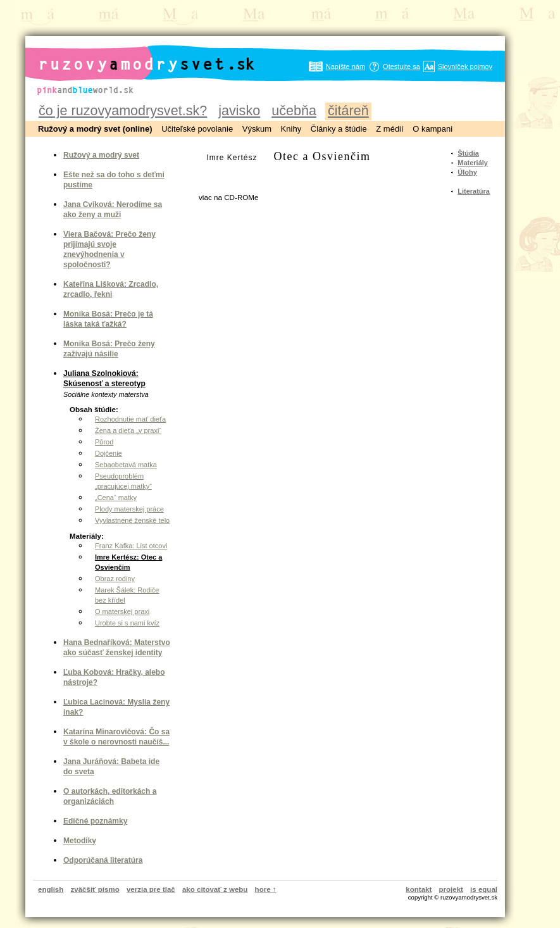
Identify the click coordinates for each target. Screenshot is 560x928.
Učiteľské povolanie (197, 129)
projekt (451, 889)
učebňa (294, 110)
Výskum (257, 129)
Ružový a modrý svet (101, 155)
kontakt (419, 889)
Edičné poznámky (95, 821)
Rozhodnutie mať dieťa (130, 419)
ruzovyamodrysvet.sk (131, 54)
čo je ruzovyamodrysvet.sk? (123, 110)
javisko (239, 110)
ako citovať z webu (215, 889)
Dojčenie (109, 453)
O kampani (432, 129)
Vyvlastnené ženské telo (132, 520)
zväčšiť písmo (95, 889)
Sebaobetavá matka (126, 465)
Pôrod (104, 442)
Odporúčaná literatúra (103, 860)
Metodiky (80, 841)
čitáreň (348, 110)
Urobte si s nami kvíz (127, 623)
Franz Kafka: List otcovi (131, 546)
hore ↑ (266, 889)
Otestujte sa (401, 66)
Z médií (389, 129)
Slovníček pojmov (465, 66)
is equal (484, 889)
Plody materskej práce (129, 509)
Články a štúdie (339, 129)
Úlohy (467, 172)
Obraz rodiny (115, 579)
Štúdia (468, 153)
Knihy (291, 129)
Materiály (473, 163)
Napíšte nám (345, 66)
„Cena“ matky (116, 498)
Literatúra (474, 191)
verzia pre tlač (151, 889)
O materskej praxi (122, 611)
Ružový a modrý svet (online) (95, 129)
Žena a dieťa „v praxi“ (128, 430)
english (51, 889)
